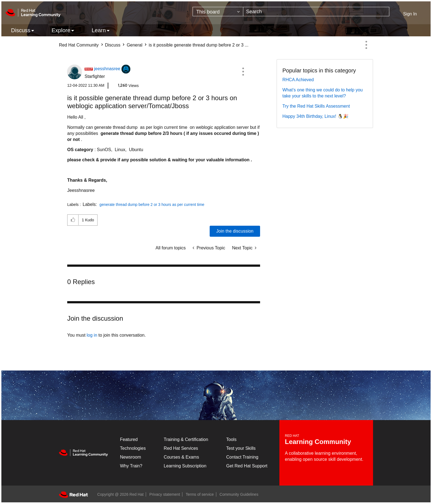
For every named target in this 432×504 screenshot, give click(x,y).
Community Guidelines (239, 494)
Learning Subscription (185, 466)
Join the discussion (235, 231)
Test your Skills (241, 448)
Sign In (410, 14)
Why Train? (131, 466)
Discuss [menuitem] (21, 30)
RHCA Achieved (298, 80)
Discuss (113, 45)
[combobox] (316, 12)
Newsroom (131, 457)
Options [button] (366, 45)
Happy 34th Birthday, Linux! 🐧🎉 (315, 116)
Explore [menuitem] (61, 30)
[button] (243, 72)
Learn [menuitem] (99, 30)
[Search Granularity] (218, 12)
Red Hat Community (79, 45)
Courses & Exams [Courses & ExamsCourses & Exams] (181, 457)
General (135, 45)
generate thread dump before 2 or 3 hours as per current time (152, 205)
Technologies (133, 448)
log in (92, 335)
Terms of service (200, 494)
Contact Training (242, 457)
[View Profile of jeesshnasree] (107, 69)
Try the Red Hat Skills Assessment (316, 106)
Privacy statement (165, 494)
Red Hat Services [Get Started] (181, 448)
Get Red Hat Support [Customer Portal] (247, 466)
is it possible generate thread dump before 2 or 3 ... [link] (199, 45)
